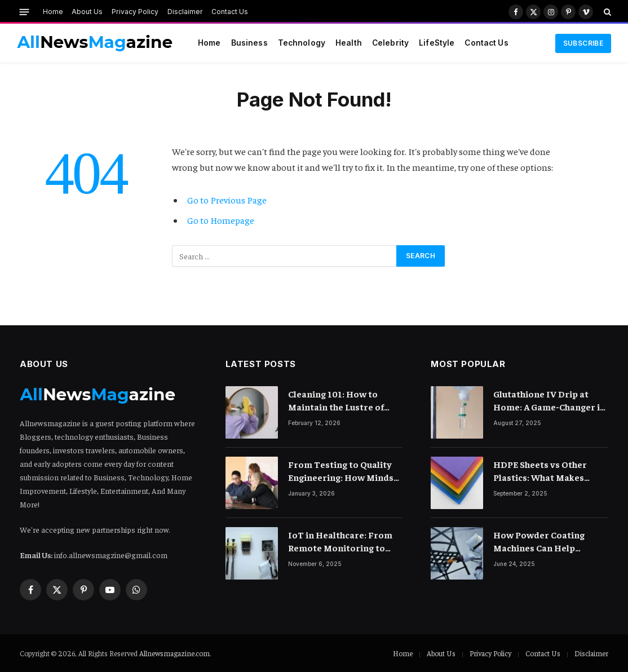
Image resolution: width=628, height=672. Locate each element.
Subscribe (583, 43)
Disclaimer (185, 12)
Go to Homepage (221, 220)
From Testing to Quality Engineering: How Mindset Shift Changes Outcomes (345, 471)
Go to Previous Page (227, 200)
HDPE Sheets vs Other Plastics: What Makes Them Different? (540, 471)
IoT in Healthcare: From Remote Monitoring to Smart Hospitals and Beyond (340, 541)
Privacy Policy (135, 12)
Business (249, 43)
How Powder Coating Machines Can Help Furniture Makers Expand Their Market (548, 541)
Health (349, 43)
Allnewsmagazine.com (174, 653)
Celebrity (390, 43)
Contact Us (230, 12)
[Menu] (25, 12)
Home (53, 12)
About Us (87, 12)
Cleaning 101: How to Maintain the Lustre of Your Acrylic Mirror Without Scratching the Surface (338, 401)
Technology (302, 43)
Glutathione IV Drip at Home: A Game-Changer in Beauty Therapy (549, 401)
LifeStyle (437, 43)
